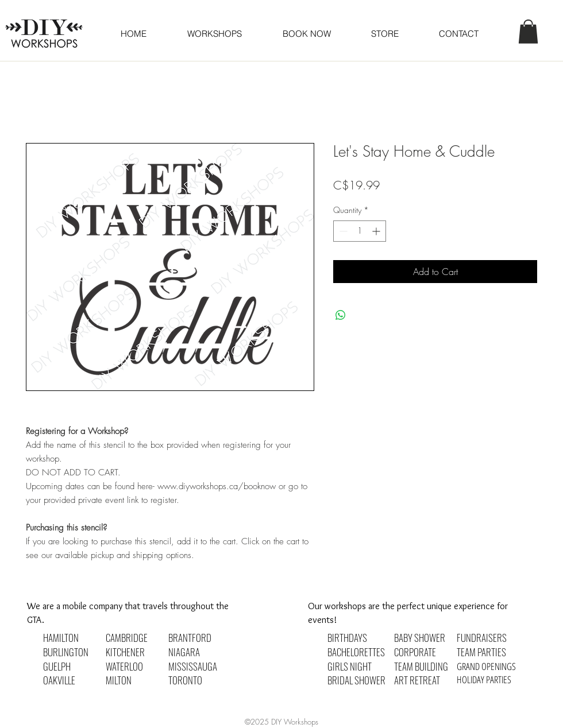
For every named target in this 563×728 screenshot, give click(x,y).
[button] (306, 34)
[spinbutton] (360, 231)
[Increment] (377, 231)
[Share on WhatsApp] (341, 315)
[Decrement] (342, 231)
